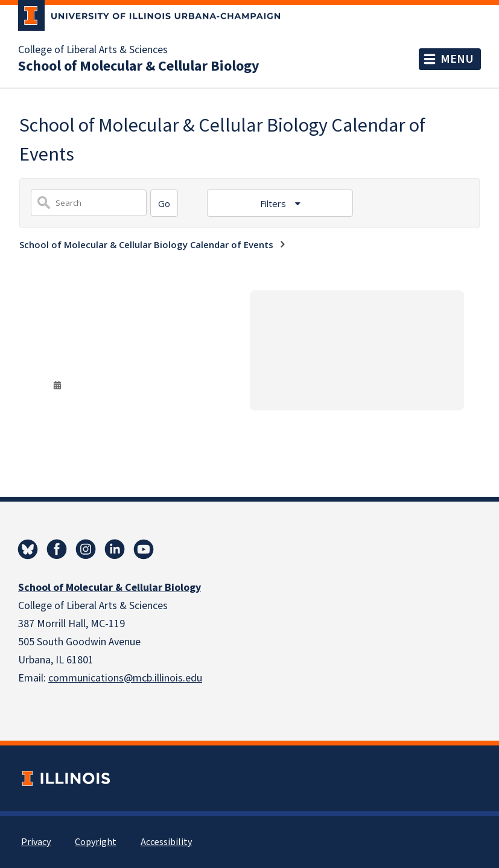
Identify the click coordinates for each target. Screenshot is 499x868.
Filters (274, 203)
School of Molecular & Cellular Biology (139, 66)
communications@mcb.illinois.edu (125, 678)
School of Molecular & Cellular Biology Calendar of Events (146, 244)
